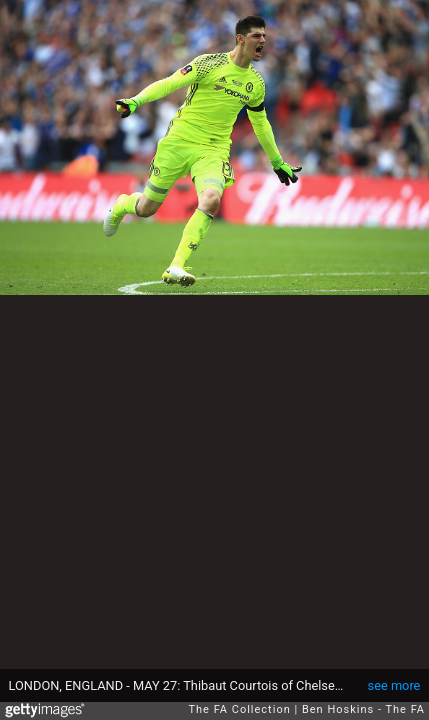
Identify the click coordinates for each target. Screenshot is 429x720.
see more (394, 685)
